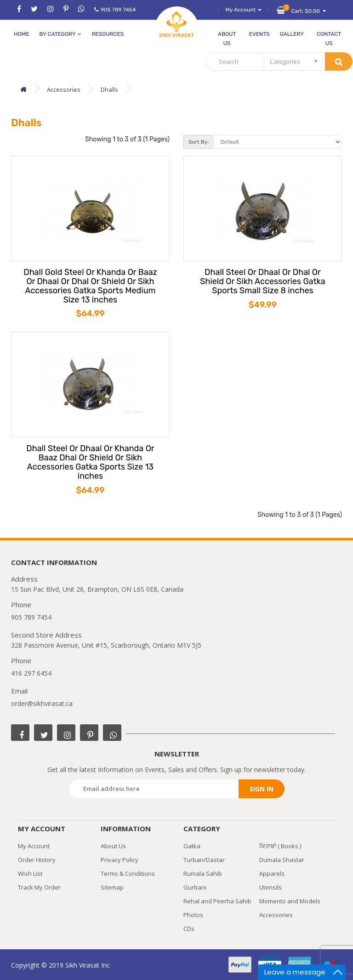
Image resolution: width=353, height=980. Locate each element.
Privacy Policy (120, 860)
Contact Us (329, 39)
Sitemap (112, 887)
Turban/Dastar (204, 860)
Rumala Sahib (203, 874)
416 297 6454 (31, 673)
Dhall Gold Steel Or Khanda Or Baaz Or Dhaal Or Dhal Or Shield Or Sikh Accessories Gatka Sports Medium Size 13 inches (90, 286)
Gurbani (195, 887)
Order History (37, 860)
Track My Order (39, 887)
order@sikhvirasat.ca (42, 703)
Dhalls (109, 90)
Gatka (192, 846)
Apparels (272, 874)
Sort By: (199, 142)
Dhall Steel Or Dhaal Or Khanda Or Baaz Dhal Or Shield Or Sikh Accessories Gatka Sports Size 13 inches (90, 462)
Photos (193, 915)
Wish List (30, 874)
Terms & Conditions (128, 874)
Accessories (64, 90)
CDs (189, 929)
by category (60, 34)
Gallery (292, 34)
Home (21, 34)
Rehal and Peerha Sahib (217, 901)
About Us (227, 39)
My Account (34, 846)
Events (259, 34)
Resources (108, 34)
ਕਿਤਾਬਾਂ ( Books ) (280, 846)
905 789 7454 (115, 10)
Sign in (262, 789)
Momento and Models (290, 901)
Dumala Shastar (282, 860)
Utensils (270, 887)
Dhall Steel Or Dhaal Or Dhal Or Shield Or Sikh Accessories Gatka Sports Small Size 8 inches (263, 282)
